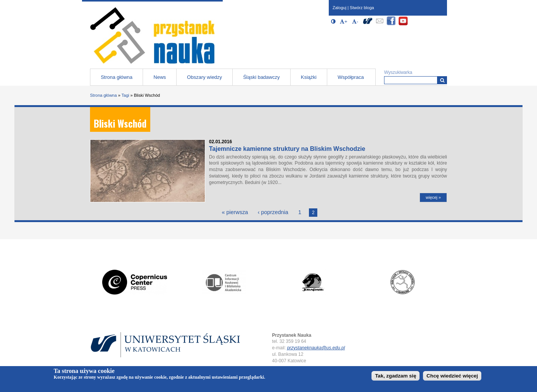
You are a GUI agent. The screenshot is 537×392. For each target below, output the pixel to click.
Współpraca (351, 77)
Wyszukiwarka (398, 72)
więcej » (433, 197)
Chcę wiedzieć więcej (452, 377)
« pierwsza (235, 212)
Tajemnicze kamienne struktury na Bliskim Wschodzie (287, 149)
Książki (309, 77)
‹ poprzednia (273, 212)
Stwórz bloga (362, 8)
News (160, 77)
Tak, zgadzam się (396, 377)
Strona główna (117, 77)
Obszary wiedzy (204, 77)
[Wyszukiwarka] (442, 80)
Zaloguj (339, 8)
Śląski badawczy (261, 77)
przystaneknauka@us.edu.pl (316, 348)
